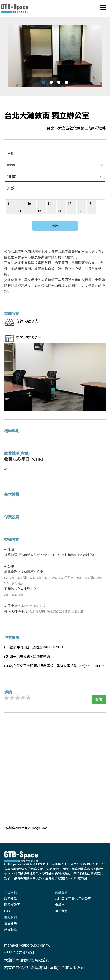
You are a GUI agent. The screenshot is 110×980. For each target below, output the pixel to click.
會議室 (60, 905)
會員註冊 (10, 924)
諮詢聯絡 (10, 930)
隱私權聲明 (12, 905)
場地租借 (61, 911)
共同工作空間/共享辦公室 (73, 899)
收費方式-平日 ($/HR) (24, 459)
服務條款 (10, 899)
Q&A (7, 911)
